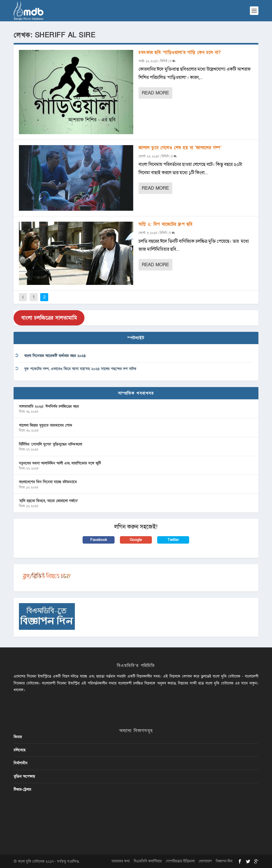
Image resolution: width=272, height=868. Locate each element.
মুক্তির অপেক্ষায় (24, 776)
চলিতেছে (20, 750)
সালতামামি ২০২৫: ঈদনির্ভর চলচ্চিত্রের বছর (49, 406)
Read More (155, 93)
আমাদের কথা (121, 861)
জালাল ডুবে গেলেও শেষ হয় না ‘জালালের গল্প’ (180, 148)
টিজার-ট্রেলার (22, 789)
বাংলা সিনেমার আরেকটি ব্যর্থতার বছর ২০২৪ (55, 356)
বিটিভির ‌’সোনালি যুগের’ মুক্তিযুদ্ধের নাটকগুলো (50, 444)
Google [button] (136, 540)
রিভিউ (164, 61)
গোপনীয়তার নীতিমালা (180, 861)
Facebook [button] (99, 540)
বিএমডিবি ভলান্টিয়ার (148, 861)
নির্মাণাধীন (21, 763)
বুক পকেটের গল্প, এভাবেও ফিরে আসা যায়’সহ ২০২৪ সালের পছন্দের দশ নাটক (80, 369)
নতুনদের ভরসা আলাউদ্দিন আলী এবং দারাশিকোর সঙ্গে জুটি (60, 463)
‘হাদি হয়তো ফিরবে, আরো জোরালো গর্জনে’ (48, 501)
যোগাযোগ (205, 861)
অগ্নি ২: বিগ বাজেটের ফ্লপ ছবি (166, 224)
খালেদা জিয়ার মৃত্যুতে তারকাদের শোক (46, 425)
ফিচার (18, 737)
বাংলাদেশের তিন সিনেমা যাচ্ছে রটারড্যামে (48, 482)
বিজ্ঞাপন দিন (224, 861)
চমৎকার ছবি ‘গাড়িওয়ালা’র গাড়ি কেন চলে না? (180, 52)
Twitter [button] (173, 540)
